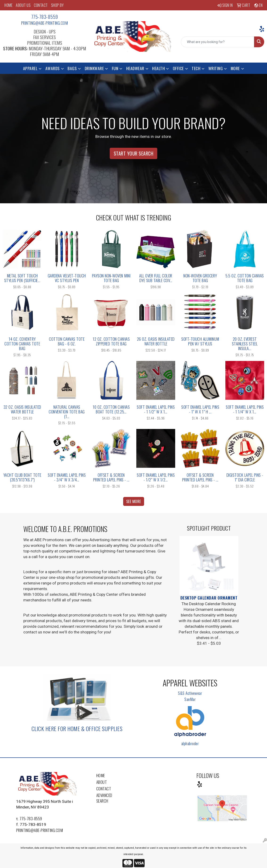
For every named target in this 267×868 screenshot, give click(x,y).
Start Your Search (134, 153)
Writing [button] (216, 68)
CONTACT (41, 5)
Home (101, 775)
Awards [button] (53, 68)
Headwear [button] (135, 68)
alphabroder (190, 743)
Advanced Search (104, 798)
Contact (104, 788)
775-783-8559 (45, 17)
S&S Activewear (190, 693)
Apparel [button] (30, 68)
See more (134, 501)
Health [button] (158, 68)
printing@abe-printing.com (45, 23)
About (102, 782)
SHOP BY (57, 5)
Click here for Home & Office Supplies (77, 728)
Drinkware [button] (94, 68)
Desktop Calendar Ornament (209, 598)
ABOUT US (23, 5)
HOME (8, 5)
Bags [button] (72, 68)
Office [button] (178, 68)
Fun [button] (115, 68)
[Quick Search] (218, 42)
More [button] (235, 68)
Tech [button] (196, 68)
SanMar (190, 699)
